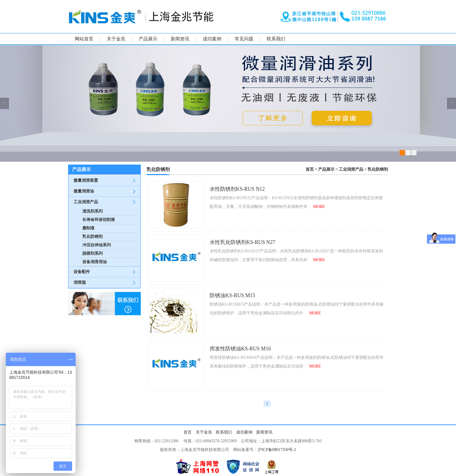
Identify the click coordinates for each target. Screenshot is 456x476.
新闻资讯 (180, 39)
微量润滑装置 (86, 180)
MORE (319, 207)
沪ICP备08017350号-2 (277, 450)
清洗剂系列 (92, 211)
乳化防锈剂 (92, 237)
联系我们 (276, 39)
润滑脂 (80, 282)
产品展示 (148, 39)
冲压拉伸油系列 (97, 245)
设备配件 (82, 272)
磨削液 (88, 228)
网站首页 (84, 39)
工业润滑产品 (86, 202)
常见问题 (244, 39)
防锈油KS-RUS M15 (233, 295)
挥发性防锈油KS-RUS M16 (240, 349)
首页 (310, 169)
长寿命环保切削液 (99, 220)
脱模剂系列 (92, 253)
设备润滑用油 (95, 262)
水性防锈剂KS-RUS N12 (237, 189)
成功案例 (212, 39)
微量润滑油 (84, 191)
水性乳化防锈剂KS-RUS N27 (243, 242)
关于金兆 (116, 39)
